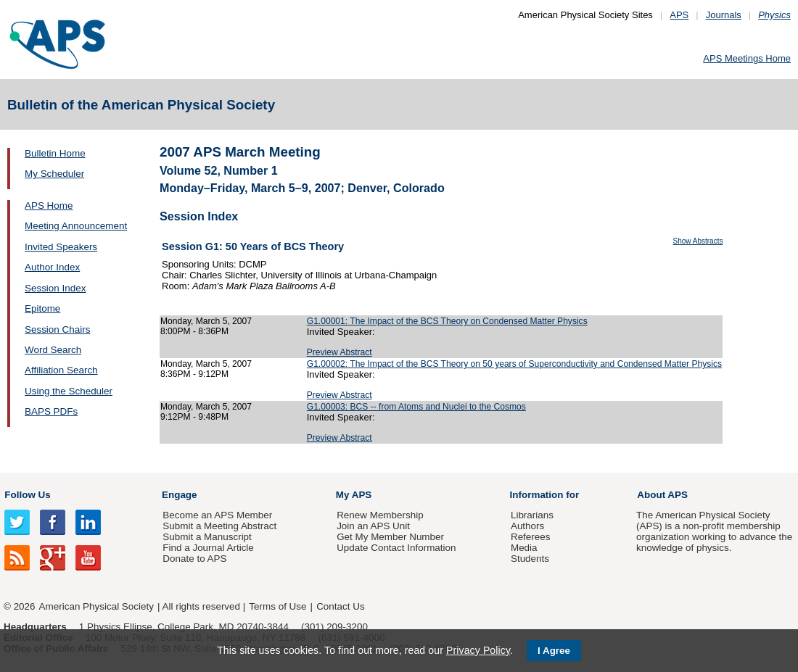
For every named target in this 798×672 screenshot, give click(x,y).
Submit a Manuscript (207, 537)
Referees (531, 537)
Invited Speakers (61, 247)
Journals (724, 15)
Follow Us (27, 495)
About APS (662, 495)
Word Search (53, 350)
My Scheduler (54, 174)
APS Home (49, 206)
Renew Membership (380, 515)
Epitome (42, 308)
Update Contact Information (396, 548)
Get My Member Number (390, 537)
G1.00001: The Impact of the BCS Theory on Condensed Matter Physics (447, 321)
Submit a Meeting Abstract (219, 526)
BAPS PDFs (51, 411)
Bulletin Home (55, 153)
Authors (527, 526)
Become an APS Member (217, 515)
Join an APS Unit (373, 526)
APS (679, 15)
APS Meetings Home (747, 58)
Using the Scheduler (69, 391)
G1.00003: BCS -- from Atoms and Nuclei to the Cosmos (416, 407)
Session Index (55, 288)
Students (530, 559)
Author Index (52, 267)
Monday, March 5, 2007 (206, 321)
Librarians (532, 515)
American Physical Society (96, 606)
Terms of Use (277, 606)
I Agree (554, 651)
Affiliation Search (61, 370)
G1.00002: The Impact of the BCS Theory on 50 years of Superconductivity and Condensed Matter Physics (514, 364)
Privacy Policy (478, 650)
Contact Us (340, 606)
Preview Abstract (340, 352)
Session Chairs (57, 329)
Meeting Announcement (76, 226)
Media (524, 548)
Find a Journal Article (208, 548)
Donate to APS (194, 559)
